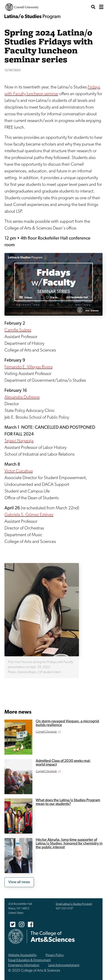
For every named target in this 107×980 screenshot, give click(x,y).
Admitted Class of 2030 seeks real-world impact (63, 763)
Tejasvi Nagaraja (19, 441)
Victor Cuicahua (19, 471)
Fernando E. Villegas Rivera (28, 367)
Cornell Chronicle (46, 732)
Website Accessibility (22, 955)
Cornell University (22, 7)
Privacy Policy (55, 955)
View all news (19, 882)
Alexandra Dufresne (22, 397)
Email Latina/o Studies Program (74, 904)
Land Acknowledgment (64, 965)
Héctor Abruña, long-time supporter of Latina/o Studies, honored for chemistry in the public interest (69, 844)
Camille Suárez (18, 330)
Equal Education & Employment (29, 960)
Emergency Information (24, 965)
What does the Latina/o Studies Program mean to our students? (68, 802)
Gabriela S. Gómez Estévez (29, 515)
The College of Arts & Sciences (53, 936)
